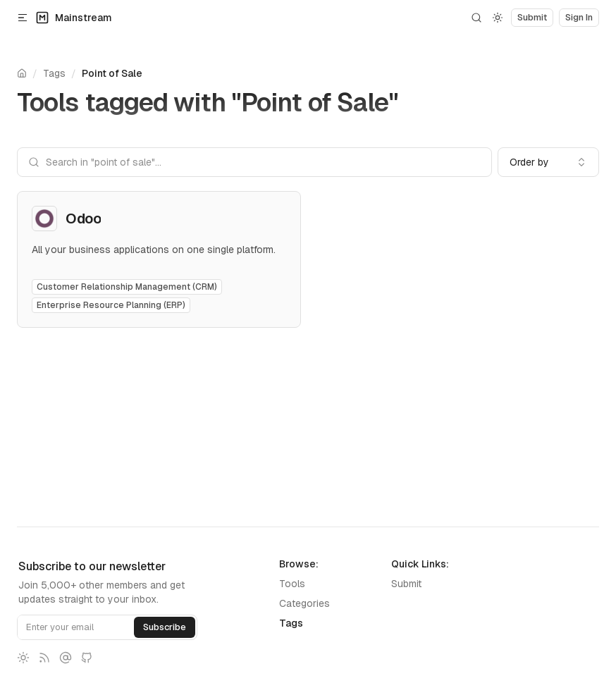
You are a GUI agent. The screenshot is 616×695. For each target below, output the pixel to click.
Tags (54, 73)
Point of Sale (112, 73)
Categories (304, 603)
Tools (292, 584)
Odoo (83, 219)
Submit (406, 584)
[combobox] (548, 162)
